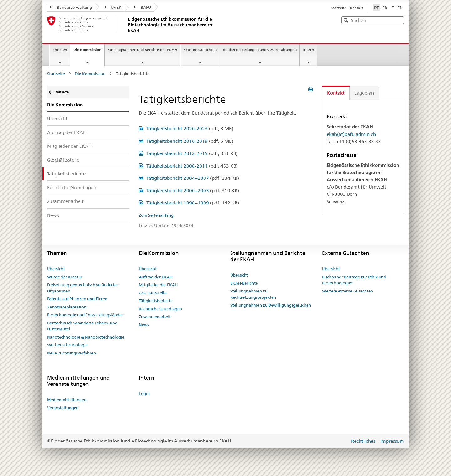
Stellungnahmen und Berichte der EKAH (143, 50)
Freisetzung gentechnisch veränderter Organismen (83, 288)
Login (144, 393)
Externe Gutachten (200, 50)
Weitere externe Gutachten (347, 291)
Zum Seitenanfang (156, 215)
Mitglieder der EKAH (69, 146)
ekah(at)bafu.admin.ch (351, 134)
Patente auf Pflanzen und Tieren (77, 299)
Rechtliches (364, 441)
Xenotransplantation (67, 307)
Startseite (339, 8)
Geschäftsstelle (63, 160)
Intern (308, 50)
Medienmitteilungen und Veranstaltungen (260, 50)
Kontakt (357, 8)
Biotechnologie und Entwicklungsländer (85, 315)
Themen (60, 50)
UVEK (113, 7)
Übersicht (57, 119)
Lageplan (364, 93)
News (53, 215)
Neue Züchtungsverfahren (71, 353)
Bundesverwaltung (71, 7)
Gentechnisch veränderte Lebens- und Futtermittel (82, 326)
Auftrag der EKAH (67, 132)
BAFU (143, 7)
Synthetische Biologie (67, 345)
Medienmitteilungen (67, 400)
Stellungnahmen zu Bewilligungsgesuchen (271, 305)
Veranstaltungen (63, 408)
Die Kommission (89, 52)
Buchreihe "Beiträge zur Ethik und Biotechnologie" (354, 280)
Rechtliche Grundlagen (72, 187)
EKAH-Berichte (244, 283)
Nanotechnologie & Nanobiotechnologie (86, 337)
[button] (399, 20)
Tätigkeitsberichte (66, 174)
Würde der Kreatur (65, 277)
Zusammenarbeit (65, 201)
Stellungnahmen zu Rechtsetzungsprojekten (253, 294)
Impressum (392, 441)
